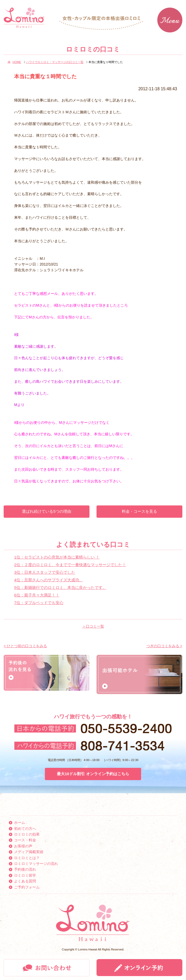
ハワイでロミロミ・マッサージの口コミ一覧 (55, 62)
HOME (17, 62)
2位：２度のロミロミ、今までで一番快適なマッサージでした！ (70, 565)
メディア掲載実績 (29, 852)
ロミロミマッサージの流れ (36, 864)
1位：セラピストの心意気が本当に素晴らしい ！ (57, 557)
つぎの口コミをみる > (164, 646)
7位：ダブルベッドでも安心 (39, 603)
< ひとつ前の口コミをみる (25, 646)
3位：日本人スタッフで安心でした (44, 572)
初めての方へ (25, 829)
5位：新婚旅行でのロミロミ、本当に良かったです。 (60, 587)
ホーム (20, 823)
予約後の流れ (25, 869)
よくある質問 (25, 881)
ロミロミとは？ (27, 858)
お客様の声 (23, 846)
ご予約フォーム (27, 887)
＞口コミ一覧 (93, 626)
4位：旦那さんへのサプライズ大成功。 (48, 580)
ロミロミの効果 (27, 834)
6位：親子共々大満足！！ (37, 595)
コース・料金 (25, 840)
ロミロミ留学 (25, 875)
